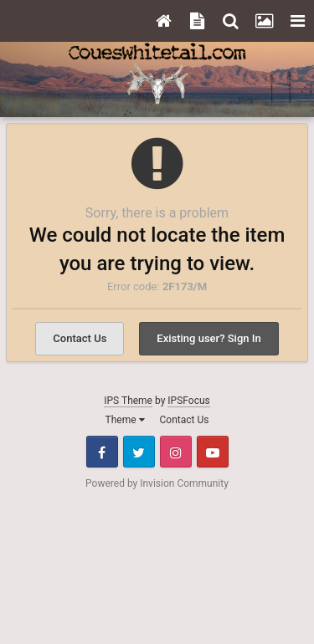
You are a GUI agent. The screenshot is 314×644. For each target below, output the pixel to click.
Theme (125, 420)
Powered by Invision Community (157, 483)
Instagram (176, 452)
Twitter (139, 452)
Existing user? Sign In (208, 338)
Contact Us (80, 338)
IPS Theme (128, 401)
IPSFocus (188, 401)
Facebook (102, 452)
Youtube (213, 452)
